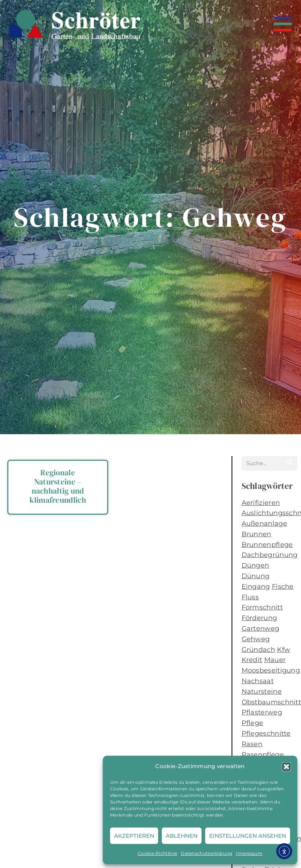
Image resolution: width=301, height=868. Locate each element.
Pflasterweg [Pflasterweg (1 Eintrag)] (262, 712)
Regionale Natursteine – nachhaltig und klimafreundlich (58, 486)
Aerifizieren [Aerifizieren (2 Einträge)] (261, 503)
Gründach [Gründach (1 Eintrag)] (258, 650)
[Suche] (290, 463)
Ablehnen (182, 836)
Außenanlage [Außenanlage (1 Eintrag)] (264, 523)
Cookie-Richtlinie (157, 853)
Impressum (249, 853)
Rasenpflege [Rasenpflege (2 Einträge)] (263, 755)
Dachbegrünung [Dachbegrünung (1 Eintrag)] (270, 555)
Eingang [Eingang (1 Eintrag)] (256, 587)
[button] (286, 767)
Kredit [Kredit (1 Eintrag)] (252, 660)
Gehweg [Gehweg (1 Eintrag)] (256, 639)
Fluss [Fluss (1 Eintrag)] (250, 597)
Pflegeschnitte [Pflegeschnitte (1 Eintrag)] (266, 733)
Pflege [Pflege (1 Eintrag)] (253, 723)
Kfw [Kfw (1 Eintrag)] (284, 650)
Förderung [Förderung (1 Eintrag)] (259, 618)
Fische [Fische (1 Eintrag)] (283, 587)
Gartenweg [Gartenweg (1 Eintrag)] (261, 628)
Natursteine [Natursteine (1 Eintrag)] (262, 692)
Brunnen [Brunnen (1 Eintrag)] (257, 534)
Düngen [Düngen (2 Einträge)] (255, 565)
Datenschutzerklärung (206, 853)
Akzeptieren (134, 836)
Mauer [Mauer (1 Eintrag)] (275, 660)
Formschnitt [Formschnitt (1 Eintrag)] (262, 607)
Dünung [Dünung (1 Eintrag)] (256, 576)
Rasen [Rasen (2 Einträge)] (252, 744)
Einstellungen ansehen (248, 836)
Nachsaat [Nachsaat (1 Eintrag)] (258, 681)
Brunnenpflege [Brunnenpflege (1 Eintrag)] (267, 545)
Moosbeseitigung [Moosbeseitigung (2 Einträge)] (271, 670)
